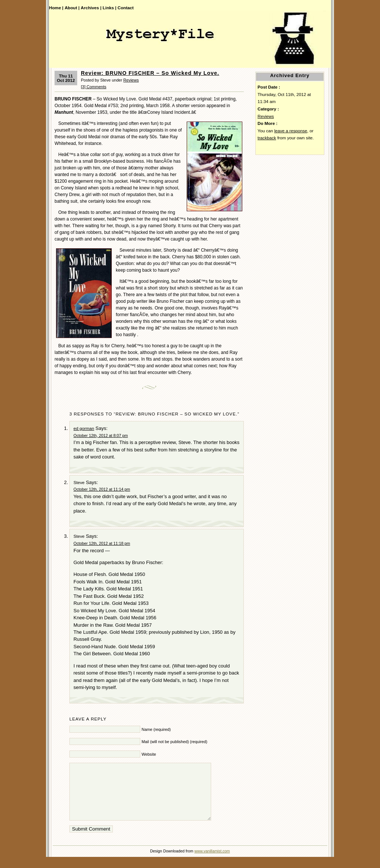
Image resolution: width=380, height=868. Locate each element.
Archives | (91, 8)
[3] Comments (94, 87)
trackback (267, 138)
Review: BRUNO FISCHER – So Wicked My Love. (150, 73)
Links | (110, 8)
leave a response (291, 131)
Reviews (131, 80)
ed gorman (84, 428)
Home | (56, 8)
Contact (126, 8)
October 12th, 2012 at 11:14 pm (102, 489)
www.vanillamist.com (212, 862)
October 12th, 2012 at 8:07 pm (101, 435)
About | (72, 8)
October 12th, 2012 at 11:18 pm (102, 543)
